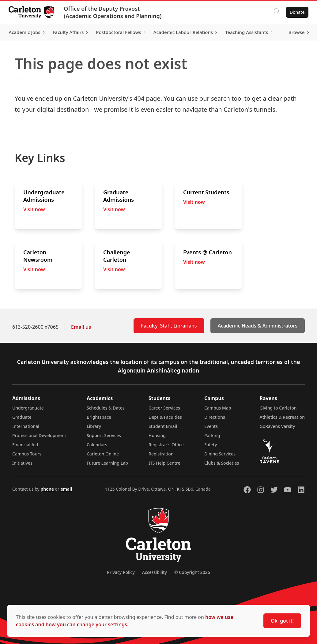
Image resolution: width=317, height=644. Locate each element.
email (66, 489)
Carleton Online (103, 454)
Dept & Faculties (165, 417)
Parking (212, 435)
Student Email (163, 426)
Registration (161, 454)
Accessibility (155, 572)
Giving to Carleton (278, 408)
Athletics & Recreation (282, 417)
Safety (211, 445)
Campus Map (218, 408)
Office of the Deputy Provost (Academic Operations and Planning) (114, 12)
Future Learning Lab (107, 463)
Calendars (97, 445)
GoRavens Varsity (277, 426)
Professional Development (39, 435)
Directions (215, 417)
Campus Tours (27, 454)
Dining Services (220, 454)
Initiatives (22, 463)
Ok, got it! (282, 621)
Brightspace (99, 417)
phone (48, 489)
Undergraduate (28, 408)
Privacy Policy (121, 572)
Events (211, 426)
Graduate (22, 417)
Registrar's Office (166, 445)
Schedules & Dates (106, 408)
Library (94, 426)
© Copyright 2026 (192, 572)
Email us (81, 327)
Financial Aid (25, 445)
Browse (295, 32)
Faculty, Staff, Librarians (169, 326)
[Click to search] (276, 12)
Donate (296, 12)
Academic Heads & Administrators (258, 326)
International (26, 426)
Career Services (164, 408)
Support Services (104, 435)
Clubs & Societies (222, 463)
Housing (157, 435)
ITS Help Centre (164, 463)
